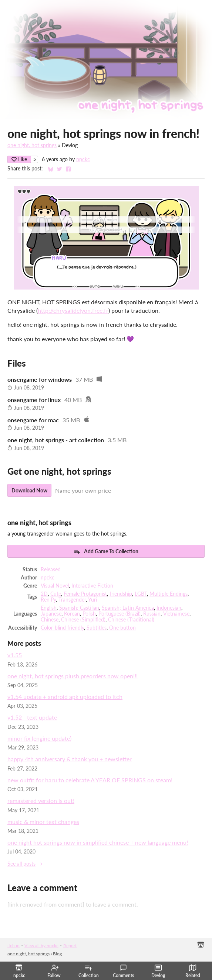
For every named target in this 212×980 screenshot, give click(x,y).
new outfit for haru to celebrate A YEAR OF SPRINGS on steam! (90, 780)
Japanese (51, 614)
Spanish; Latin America (128, 608)
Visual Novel (55, 586)
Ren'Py (48, 600)
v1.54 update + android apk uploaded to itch (65, 697)
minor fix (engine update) (39, 738)
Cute (56, 594)
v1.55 (15, 655)
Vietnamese (176, 614)
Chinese (50, 620)
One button (122, 628)
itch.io (14, 946)
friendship (121, 594)
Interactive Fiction (92, 586)
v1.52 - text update (32, 717)
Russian (152, 614)
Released (51, 569)
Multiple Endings (169, 594)
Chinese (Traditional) (131, 620)
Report (70, 946)
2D (44, 594)
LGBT (141, 594)
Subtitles (97, 628)
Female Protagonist (85, 594)
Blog (57, 954)
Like (19, 159)
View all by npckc (41, 946)
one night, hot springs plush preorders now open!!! (73, 676)
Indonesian (169, 608)
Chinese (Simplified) (83, 620)
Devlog (158, 971)
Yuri (92, 600)
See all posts (21, 864)
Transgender (72, 600)
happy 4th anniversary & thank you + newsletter (70, 759)
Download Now (29, 490)
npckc (83, 159)
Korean (72, 614)
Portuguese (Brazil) (120, 614)
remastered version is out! (41, 801)
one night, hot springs (32, 145)
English (49, 608)
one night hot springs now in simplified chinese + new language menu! (98, 842)
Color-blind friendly (62, 628)
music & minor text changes (43, 822)
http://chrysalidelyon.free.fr (73, 310)
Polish (89, 614)
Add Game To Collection (106, 551)
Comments (123, 971)
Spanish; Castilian (79, 608)
